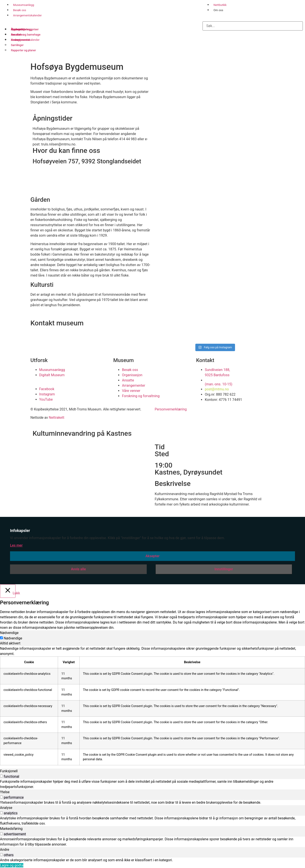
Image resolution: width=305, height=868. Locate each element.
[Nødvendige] (1, 638)
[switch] (1, 776)
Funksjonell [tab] (9, 771)
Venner (15, 40)
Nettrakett (57, 418)
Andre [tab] (5, 850)
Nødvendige (13, 638)
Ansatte (16, 35)
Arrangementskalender (27, 15)
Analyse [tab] (6, 808)
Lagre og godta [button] (12, 865)
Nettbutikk (220, 5)
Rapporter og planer (23, 50)
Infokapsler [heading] (20, 531)
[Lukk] (8, 591)
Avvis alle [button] (78, 569)
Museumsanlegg (24, 5)
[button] (253, 17)
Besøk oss (20, 10)
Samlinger (17, 45)
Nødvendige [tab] (9, 633)
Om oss (218, 10)
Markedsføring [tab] (11, 829)
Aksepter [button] (152, 556)
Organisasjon (19, 29)
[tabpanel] (152, 706)
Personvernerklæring (171, 409)
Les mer (16, 545)
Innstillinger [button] (224, 569)
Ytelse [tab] (5, 792)
